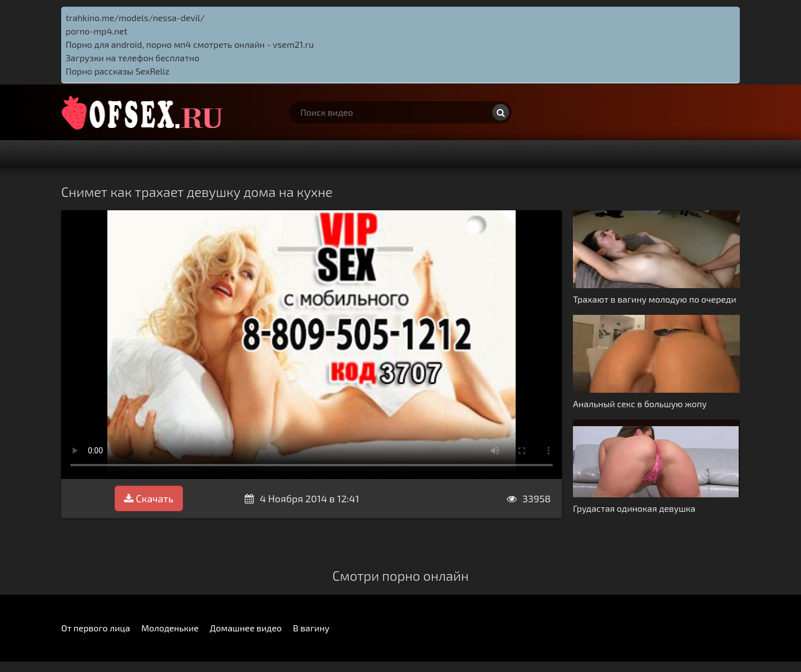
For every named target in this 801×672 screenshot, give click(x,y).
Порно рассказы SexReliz (118, 71)
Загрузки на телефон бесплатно (132, 58)
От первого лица (96, 628)
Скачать (149, 498)
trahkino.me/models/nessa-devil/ (135, 18)
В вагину (311, 628)
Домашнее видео (246, 628)
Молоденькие (170, 628)
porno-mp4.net (97, 31)
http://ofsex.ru (145, 112)
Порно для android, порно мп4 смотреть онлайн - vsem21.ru (190, 44)
